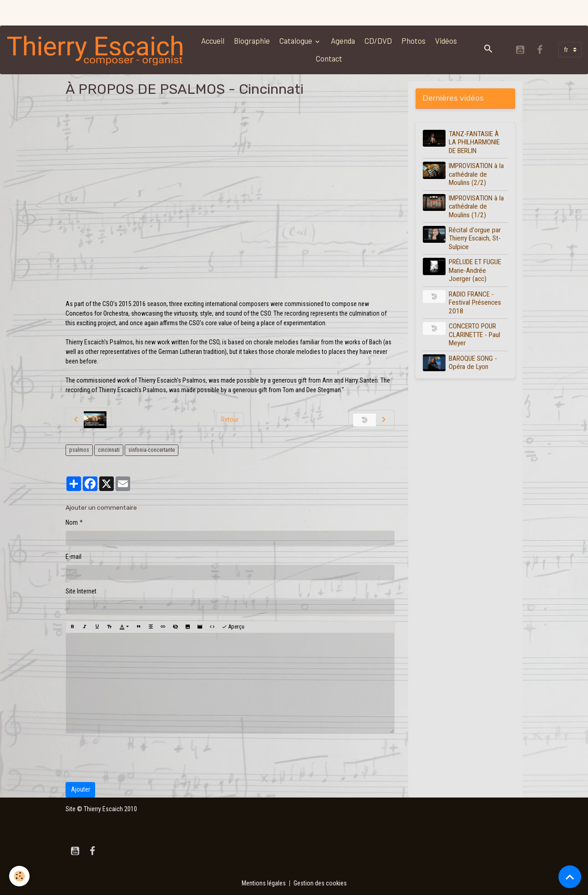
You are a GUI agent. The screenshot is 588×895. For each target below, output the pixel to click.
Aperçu (233, 627)
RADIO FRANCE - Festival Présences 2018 (475, 303)
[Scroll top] (570, 877)
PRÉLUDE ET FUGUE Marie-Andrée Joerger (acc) (475, 270)
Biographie (252, 41)
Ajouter (81, 789)
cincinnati (109, 450)
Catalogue (297, 41)
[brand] (96, 50)
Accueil (213, 41)
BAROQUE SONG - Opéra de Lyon (473, 363)
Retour (230, 419)
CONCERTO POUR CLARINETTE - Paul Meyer (474, 335)
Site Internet (81, 591)
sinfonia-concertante (152, 450)
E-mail (73, 557)
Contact (329, 58)
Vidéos (446, 41)
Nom (72, 522)
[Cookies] (19, 876)
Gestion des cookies (320, 883)
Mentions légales (264, 883)
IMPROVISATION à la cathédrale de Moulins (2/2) (476, 174)
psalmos (79, 450)
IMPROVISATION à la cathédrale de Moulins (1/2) (476, 207)
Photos (413, 41)
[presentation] (135, 758)
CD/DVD (378, 41)
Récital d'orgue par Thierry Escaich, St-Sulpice (475, 238)
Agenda (343, 41)
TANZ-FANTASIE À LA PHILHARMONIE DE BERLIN (474, 142)
